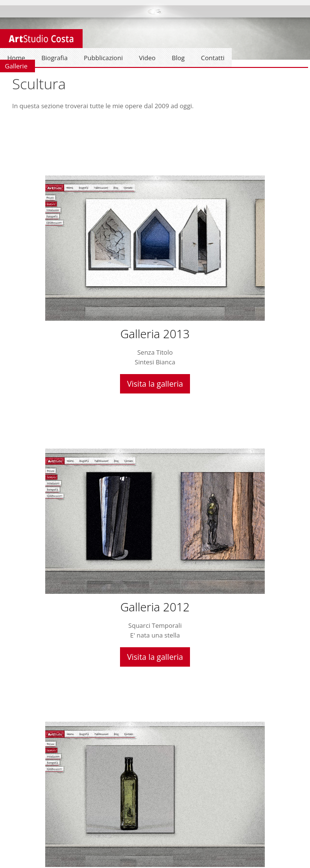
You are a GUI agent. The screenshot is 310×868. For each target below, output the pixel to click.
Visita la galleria (155, 384)
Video (147, 58)
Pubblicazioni (103, 58)
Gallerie (16, 66)
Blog (179, 58)
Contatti (213, 58)
